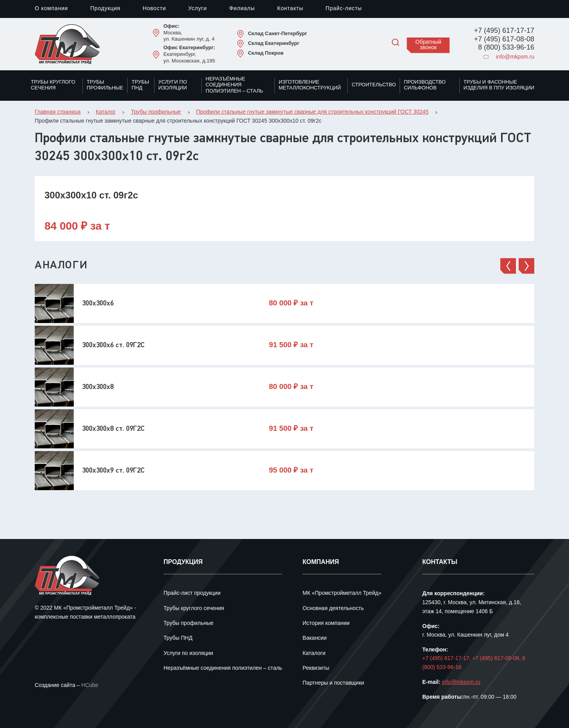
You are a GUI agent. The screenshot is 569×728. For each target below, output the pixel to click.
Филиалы (242, 9)
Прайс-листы (344, 9)
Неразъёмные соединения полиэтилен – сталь (234, 85)
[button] (508, 266)
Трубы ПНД (140, 85)
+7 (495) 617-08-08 (504, 39)
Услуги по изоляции (173, 85)
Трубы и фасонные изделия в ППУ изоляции (499, 85)
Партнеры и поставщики (333, 683)
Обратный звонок (428, 45)
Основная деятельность (333, 609)
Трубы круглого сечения (53, 85)
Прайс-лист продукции (192, 593)
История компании (326, 624)
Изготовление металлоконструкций (310, 85)
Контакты (290, 9)
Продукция (105, 9)
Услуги (197, 9)
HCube (90, 686)
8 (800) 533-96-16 (506, 48)
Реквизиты (316, 668)
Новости (154, 9)
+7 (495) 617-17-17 (504, 31)
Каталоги (314, 654)
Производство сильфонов (425, 85)
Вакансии (315, 638)
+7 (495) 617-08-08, (497, 659)
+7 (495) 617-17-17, (447, 659)
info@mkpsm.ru (509, 57)
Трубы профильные (105, 85)
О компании (51, 9)
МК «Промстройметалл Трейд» (342, 593)
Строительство (374, 85)
